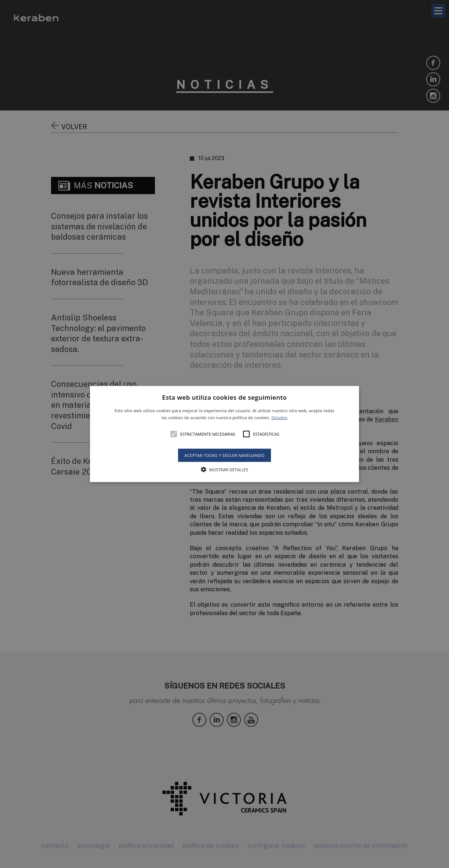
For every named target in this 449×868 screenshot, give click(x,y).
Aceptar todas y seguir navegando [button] (224, 455)
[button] (225, 434)
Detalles (279, 417)
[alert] (224, 434)
